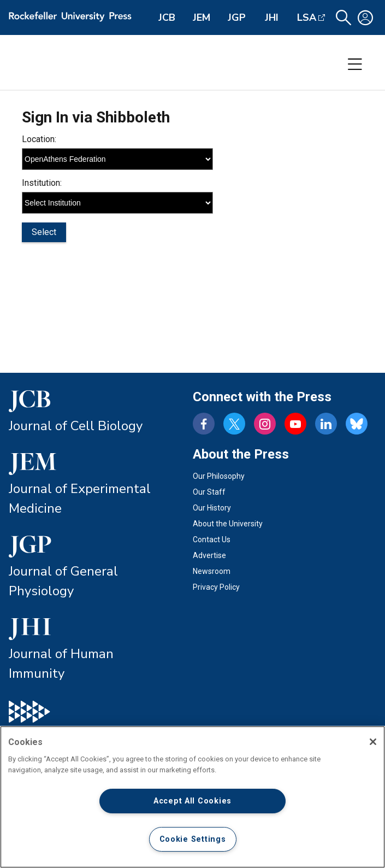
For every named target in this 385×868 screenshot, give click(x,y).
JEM (202, 17)
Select (44, 232)
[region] (192, 797)
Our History (212, 508)
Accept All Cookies (192, 801)
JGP (237, 17)
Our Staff (209, 492)
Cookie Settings (193, 839)
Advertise (209, 555)
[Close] (373, 742)
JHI (272, 17)
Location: (39, 139)
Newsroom (212, 571)
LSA (307, 17)
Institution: (42, 183)
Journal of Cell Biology (76, 426)
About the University (228, 524)
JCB (167, 17)
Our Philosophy (219, 476)
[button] (343, 18)
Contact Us (212, 539)
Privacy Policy (216, 587)
